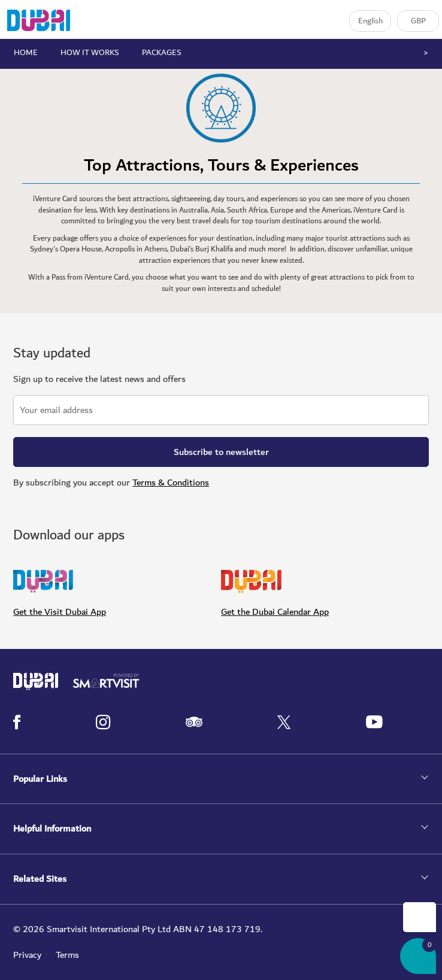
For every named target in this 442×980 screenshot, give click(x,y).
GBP (418, 21)
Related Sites (40, 879)
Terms (67, 955)
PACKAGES (162, 53)
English (370, 21)
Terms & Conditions (171, 483)
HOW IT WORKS (90, 53)
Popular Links (40, 779)
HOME (26, 53)
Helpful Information (52, 829)
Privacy (27, 955)
